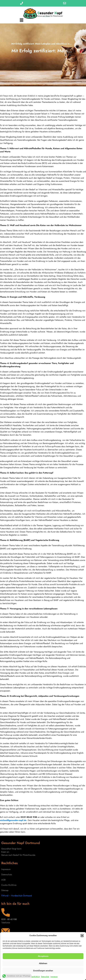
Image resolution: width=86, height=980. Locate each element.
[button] (82, 936)
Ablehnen (43, 963)
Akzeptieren (43, 956)
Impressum (54, 977)
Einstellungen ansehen (43, 971)
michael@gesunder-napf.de (13, 820)
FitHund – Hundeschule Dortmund (17, 896)
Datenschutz (45, 977)
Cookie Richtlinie (9, 885)
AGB (3, 880)
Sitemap (5, 890)
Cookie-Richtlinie (34, 977)
